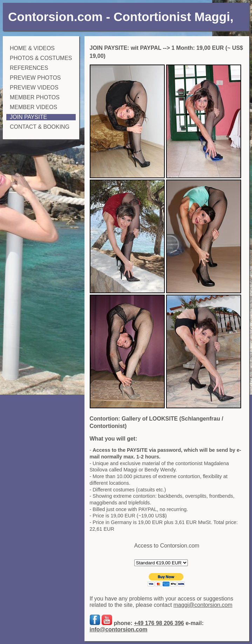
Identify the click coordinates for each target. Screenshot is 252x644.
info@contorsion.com (119, 629)
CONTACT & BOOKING (40, 127)
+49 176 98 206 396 (159, 623)
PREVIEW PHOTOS (35, 78)
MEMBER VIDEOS (33, 107)
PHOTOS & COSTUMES (41, 58)
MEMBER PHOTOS (35, 97)
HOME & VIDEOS (32, 48)
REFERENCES (29, 68)
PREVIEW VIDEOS (34, 88)
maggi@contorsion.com (203, 605)
